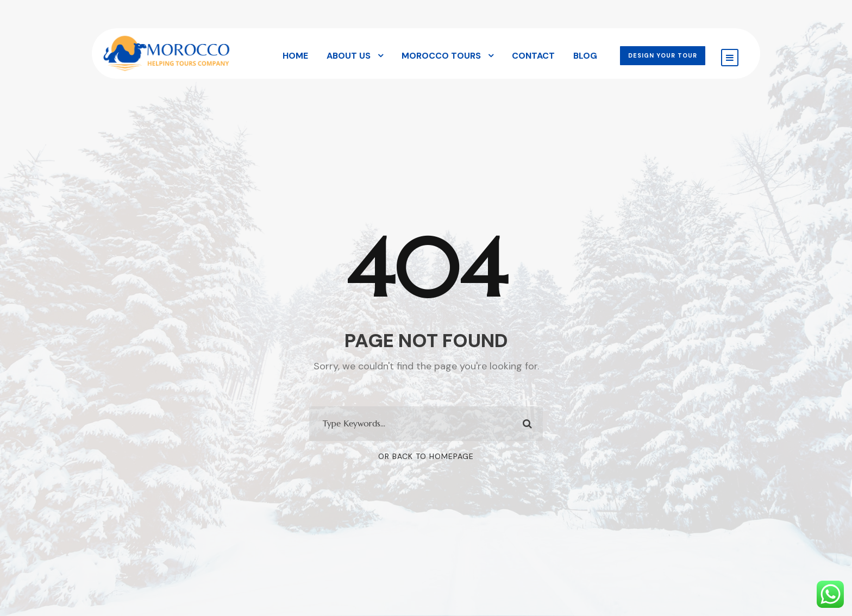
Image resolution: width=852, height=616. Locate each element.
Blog (585, 56)
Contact (533, 56)
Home (295, 56)
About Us (349, 56)
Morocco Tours (441, 56)
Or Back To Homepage (426, 456)
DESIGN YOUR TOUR (663, 55)
